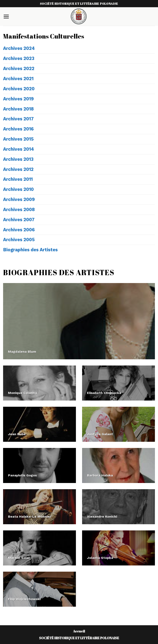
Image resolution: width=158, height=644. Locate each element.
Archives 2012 (18, 169)
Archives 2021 (18, 79)
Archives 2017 (18, 119)
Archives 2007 (19, 220)
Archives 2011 (18, 179)
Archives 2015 (18, 139)
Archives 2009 (19, 199)
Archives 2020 (19, 89)
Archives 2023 (19, 58)
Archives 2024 (19, 48)
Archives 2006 (19, 230)
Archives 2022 (19, 68)
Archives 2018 (18, 109)
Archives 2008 (19, 209)
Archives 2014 (19, 149)
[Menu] (6, 16)
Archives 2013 (18, 159)
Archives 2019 (18, 99)
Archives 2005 (19, 240)
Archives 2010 (18, 189)
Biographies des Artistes (30, 250)
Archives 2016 (18, 129)
